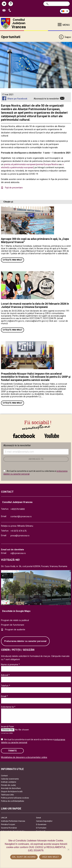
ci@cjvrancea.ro (18, 553)
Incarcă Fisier (8, 727)
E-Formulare (41, 828)
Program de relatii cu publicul (15, 620)
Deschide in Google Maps (16, 611)
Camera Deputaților (44, 821)
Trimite (12, 751)
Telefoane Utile (7, 795)
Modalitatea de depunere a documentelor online (24, 757)
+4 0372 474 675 (18, 531)
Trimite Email (5, 11)
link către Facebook (24, 436)
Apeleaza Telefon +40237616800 (10, 11)
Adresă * (5, 675)
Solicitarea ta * (8, 707)
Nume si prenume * (10, 665)
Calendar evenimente (10, 779)
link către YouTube (52, 436)
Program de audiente (15, 630)
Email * (4, 696)
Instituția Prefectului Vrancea (13, 821)
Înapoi (65, 37)
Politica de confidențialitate (13, 801)
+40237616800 (18, 509)
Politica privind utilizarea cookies (15, 798)
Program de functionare (13, 625)
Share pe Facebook (17, 99)
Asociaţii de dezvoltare (11, 788)
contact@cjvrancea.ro (21, 517)
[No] (68, 849)
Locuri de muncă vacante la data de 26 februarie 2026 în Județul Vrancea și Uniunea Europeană (35, 305)
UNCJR (4, 818)
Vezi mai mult (50, 857)
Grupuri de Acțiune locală (12, 791)
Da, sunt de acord (24, 857)
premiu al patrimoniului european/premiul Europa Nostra (31, 164)
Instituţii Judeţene (9, 782)
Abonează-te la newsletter (46, 99)
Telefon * (6, 686)
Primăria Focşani (8, 824)
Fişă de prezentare (14, 188)
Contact (4, 776)
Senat (39, 818)
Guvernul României (9, 828)
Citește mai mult (13, 260)
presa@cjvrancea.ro (20, 536)
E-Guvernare (41, 824)
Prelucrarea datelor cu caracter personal (25, 641)
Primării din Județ (8, 785)
